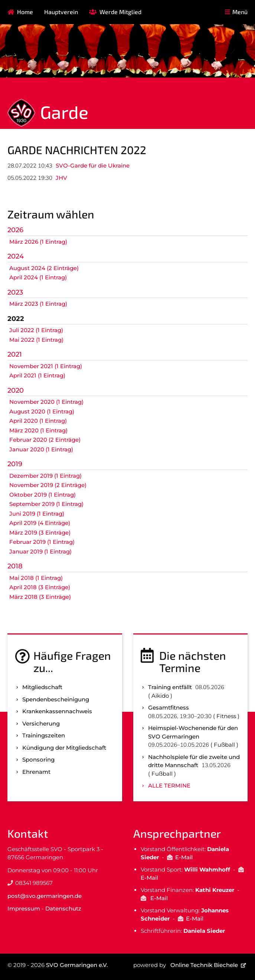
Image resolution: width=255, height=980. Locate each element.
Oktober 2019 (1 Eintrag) (42, 495)
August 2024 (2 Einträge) (44, 268)
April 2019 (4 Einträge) (40, 523)
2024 (16, 256)
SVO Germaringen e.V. (77, 965)
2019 (15, 464)
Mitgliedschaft (42, 687)
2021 (15, 354)
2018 (15, 566)
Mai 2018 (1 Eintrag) (36, 578)
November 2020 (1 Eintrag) (46, 402)
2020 (16, 390)
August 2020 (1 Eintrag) (42, 411)
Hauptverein (61, 12)
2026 (15, 230)
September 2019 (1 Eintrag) (46, 504)
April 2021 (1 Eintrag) (37, 375)
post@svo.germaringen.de (45, 896)
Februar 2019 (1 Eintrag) (42, 542)
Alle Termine (169, 786)
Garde (64, 112)
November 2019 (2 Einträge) (48, 485)
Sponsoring (38, 760)
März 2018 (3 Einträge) (40, 597)
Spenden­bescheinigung (56, 699)
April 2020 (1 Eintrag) (38, 421)
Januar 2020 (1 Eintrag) (41, 449)
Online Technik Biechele (204, 965)
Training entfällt (170, 687)
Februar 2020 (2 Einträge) (45, 440)
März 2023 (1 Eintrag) (38, 304)
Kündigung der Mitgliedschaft (64, 748)
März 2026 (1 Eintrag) (38, 242)
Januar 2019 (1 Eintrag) (40, 551)
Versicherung (41, 723)
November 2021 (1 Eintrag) (46, 366)
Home (25, 12)
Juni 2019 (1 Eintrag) (37, 514)
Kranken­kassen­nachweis (57, 711)
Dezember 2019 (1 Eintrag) (45, 476)
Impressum (24, 908)
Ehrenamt (36, 772)
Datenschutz (63, 908)
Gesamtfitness (169, 708)
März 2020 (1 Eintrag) (38, 430)
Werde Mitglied (120, 12)
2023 (15, 292)
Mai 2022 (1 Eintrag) (36, 340)
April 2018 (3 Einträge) (40, 587)
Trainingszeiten (44, 735)
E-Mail (184, 857)
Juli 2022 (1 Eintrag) (36, 330)
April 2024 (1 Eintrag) (38, 277)
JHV (61, 178)
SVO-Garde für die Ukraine (93, 166)
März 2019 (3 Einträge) (40, 533)
